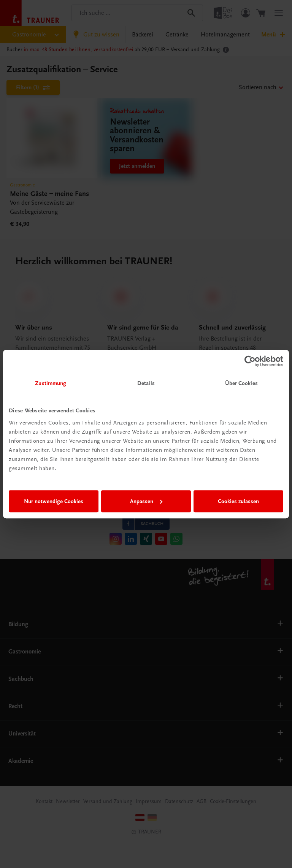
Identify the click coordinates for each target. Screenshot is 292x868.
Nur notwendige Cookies (54, 501)
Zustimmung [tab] (51, 383)
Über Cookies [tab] (241, 383)
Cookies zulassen (238, 501)
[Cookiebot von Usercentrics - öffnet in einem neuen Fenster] (250, 361)
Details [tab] (146, 383)
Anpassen (146, 501)
